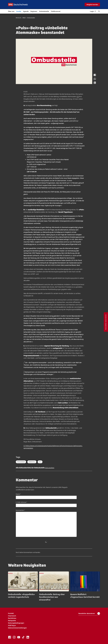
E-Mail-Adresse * (21, 502)
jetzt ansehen (50, 468)
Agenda (26, 11)
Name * (18, 494)
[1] (78, 96)
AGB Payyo (12, 625)
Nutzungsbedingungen (16, 623)
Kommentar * (20, 510)
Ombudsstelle (44, 11)
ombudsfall (32, 462)
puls (40, 462)
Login (93, 11)
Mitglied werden (92, 5)
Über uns (11, 11)
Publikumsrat (56, 11)
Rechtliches (12, 618)
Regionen (34, 11)
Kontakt (11, 613)
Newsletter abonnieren (89, 613)
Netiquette (12, 621)
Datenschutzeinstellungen (17, 628)
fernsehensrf (21, 462)
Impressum (12, 616)
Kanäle (19, 11)
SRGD (24, 18)
